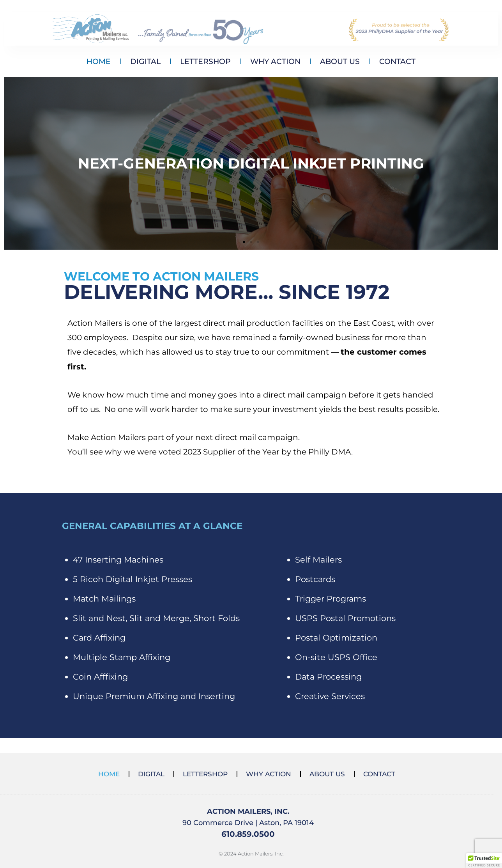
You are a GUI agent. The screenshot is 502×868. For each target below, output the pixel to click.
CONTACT (397, 61)
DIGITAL (145, 61)
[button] (244, 242)
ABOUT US (340, 61)
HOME (99, 61)
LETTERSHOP (205, 61)
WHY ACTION (275, 61)
